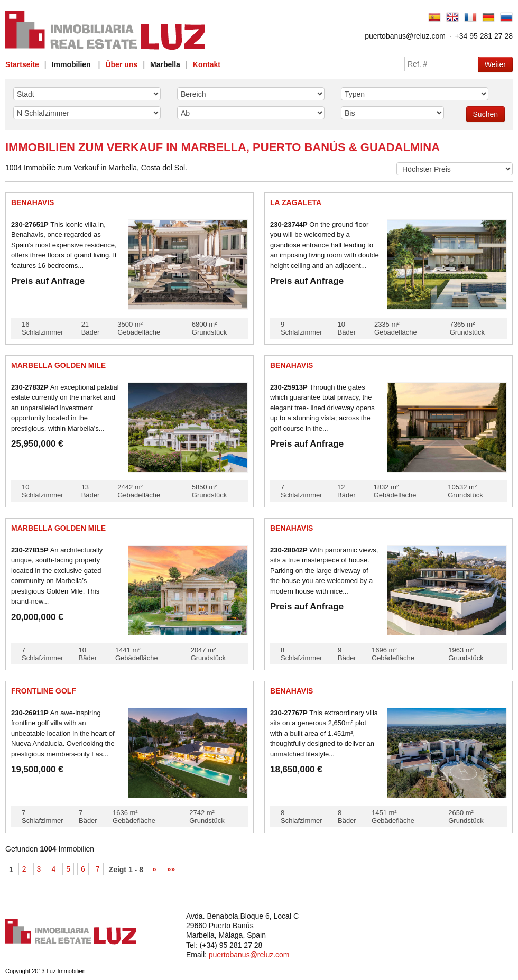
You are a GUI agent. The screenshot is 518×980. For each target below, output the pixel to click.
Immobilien (71, 64)
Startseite (22, 64)
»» (171, 869)
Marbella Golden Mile (58, 365)
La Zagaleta (296, 202)
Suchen (485, 114)
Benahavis (33, 202)
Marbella (165, 64)
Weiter (495, 64)
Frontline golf (44, 691)
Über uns (121, 64)
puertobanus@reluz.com (405, 36)
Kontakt (207, 64)
